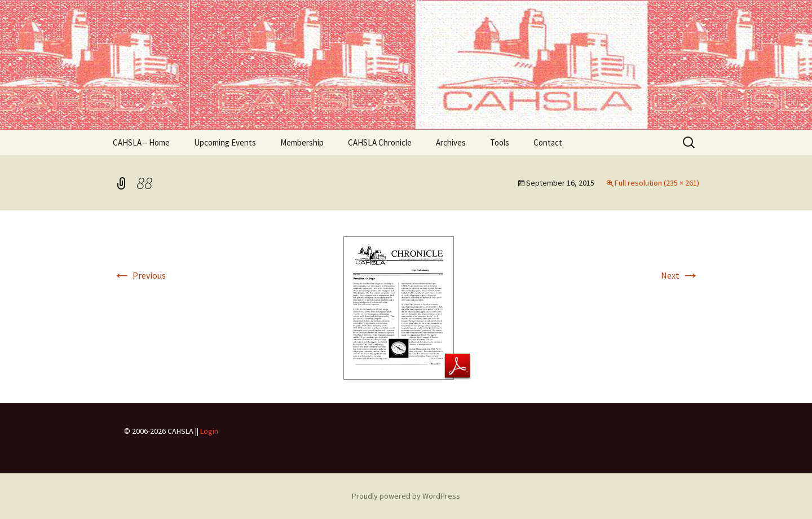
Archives (451, 142)
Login (209, 431)
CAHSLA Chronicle (380, 142)
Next (680, 275)
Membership (302, 142)
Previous (139, 275)
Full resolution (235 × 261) (657, 183)
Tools (500, 142)
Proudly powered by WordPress (406, 496)
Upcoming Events (225, 142)
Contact (548, 142)
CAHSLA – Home (141, 142)
